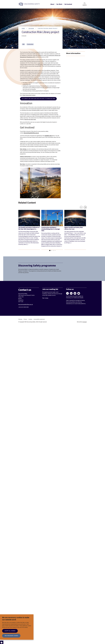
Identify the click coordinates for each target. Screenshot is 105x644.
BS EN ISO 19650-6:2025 (44, 65)
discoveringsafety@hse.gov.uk (31, 133)
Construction (30, 44)
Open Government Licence (29, 95)
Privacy (25, 319)
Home (23, 28)
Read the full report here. (30, 119)
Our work (31, 28)
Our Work (59, 4)
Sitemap (20, 319)
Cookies (30, 319)
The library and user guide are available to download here (38, 99)
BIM (23, 44)
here (47, 298)
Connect (85, 322)
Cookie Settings (1, 642)
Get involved (68, 4)
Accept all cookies (10, 631)
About (52, 4)
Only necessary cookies (11, 636)
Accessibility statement (39, 319)
